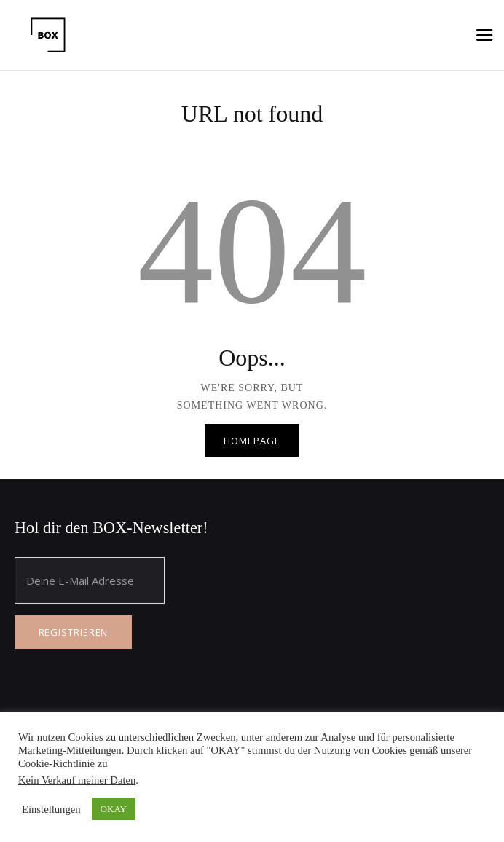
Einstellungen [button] (51, 809)
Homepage (252, 441)
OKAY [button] (114, 809)
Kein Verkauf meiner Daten (77, 780)
